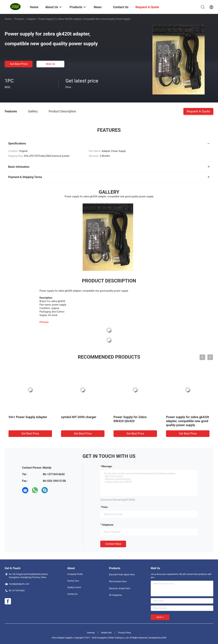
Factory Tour (73, 581)
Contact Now (113, 544)
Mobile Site (106, 633)
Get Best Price (19, 64)
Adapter (31, 19)
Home (8, 19)
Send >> (160, 617)
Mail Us (51, 64)
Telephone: (108, 525)
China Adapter (58, 638)
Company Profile (75, 574)
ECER (164, 638)
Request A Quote (198, 111)
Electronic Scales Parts (120, 588)
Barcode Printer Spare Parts (122, 575)
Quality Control (74, 587)
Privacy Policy (124, 633)
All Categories (115, 595)
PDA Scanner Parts (118, 582)
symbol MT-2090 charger (79, 417)
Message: (107, 466)
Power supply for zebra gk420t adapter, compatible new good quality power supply (187, 421)
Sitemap (91, 633)
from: (105, 507)
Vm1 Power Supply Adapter (28, 417)
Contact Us (72, 594)
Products (19, 19)
